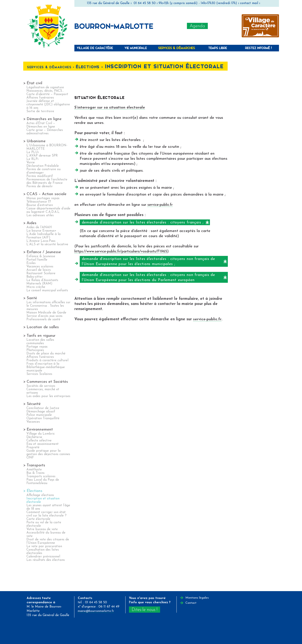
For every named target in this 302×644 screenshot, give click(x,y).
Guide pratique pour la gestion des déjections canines (48, 453)
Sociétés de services (41, 386)
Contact (191, 603)
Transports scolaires (41, 476)
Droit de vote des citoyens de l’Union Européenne (48, 541)
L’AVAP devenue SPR (42, 156)
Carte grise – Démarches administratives (45, 132)
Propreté (33, 447)
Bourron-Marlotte (114, 26)
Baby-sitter (35, 277)
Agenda (197, 26)
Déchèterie (34, 437)
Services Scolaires (39, 374)
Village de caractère (95, 48)
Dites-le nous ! (145, 610)
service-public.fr (161, 205)
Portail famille (37, 260)
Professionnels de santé (43, 320)
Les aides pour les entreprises (48, 396)
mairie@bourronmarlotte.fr (98, 611)
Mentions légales (198, 598)
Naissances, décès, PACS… (45, 91)
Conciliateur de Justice (43, 408)
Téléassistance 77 (39, 202)
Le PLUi (33, 152)
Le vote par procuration (44, 546)
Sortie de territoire (40, 111)
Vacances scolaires (40, 267)
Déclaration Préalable (43, 166)
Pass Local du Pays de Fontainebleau (43, 482)
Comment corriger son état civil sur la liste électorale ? (46, 514)
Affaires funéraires (40, 98)
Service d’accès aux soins (44, 316)
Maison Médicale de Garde (46, 313)
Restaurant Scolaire (41, 273)
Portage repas (37, 347)
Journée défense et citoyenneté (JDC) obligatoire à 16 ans (48, 105)
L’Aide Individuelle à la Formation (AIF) (43, 236)
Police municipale (39, 415)
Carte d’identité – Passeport (47, 94)
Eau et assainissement (43, 444)
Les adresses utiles (40, 215)
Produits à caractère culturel (47, 360)
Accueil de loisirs (39, 270)
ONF (30, 458)
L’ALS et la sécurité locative (47, 244)
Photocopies (35, 350)
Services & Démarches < (53, 67)
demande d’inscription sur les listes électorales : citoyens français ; (147, 223)
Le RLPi (32, 159)
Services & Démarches (177, 48)
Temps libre (218, 48)
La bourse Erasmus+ (41, 231)
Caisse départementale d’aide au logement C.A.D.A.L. (48, 210)
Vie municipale (136, 48)
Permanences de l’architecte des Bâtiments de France (47, 181)
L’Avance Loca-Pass (41, 241)
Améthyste (34, 470)
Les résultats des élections (46, 560)
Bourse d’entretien (40, 205)
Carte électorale (38, 519)
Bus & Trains (35, 473)
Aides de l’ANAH (39, 227)
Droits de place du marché (46, 354)
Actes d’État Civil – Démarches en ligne (41, 125)
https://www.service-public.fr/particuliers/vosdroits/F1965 (123, 252)
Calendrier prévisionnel (43, 557)
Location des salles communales (40, 342)
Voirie (31, 163)
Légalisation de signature (45, 88)
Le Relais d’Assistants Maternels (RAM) (42, 282)
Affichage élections (40, 495)
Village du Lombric (41, 434)
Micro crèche (36, 287)
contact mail (249, 3)
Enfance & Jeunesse (41, 256)
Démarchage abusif (41, 412)
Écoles (31, 263)
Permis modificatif (40, 176)
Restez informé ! (258, 48)
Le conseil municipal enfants (47, 291)
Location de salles (43, 327)
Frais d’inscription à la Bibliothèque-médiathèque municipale (46, 367)
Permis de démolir (40, 186)
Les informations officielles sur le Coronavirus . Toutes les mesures (48, 306)
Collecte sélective (39, 441)
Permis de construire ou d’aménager (43, 171)
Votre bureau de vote (42, 529)
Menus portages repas (43, 198)
